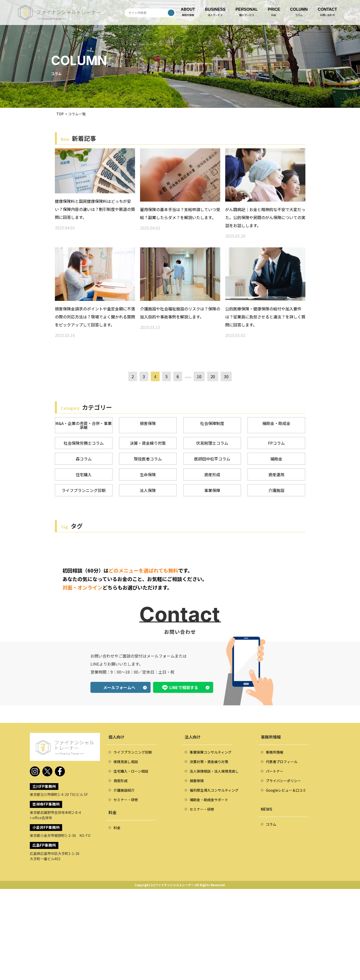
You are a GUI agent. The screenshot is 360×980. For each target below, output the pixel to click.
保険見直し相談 (126, 762)
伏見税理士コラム (212, 443)
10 (199, 376)
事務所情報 (275, 752)
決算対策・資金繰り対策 (209, 762)
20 (213, 376)
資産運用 (276, 474)
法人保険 (148, 490)
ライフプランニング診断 (84, 490)
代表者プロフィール (282, 762)
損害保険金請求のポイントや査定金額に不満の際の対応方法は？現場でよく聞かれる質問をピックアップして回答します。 (95, 317)
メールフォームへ (119, 687)
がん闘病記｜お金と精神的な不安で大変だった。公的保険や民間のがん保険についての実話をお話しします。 (265, 217)
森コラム (84, 459)
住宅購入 (84, 474)
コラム (271, 824)
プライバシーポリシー (283, 781)
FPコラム (276, 443)
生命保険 (148, 474)
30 (226, 376)
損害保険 (148, 423)
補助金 (276, 459)
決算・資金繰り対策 (148, 443)
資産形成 (212, 474)
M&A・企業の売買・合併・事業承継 (84, 425)
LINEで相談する (184, 687)
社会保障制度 (212, 423)
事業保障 (212, 490)
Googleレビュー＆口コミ (286, 790)
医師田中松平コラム (212, 459)
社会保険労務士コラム (84, 443)
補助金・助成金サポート (209, 800)
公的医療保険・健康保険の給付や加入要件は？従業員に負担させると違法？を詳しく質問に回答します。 (265, 317)
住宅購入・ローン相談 (131, 771)
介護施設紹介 (124, 790)
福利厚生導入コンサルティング (214, 790)
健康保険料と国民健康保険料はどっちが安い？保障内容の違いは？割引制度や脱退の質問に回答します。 (95, 209)
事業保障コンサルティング (211, 752)
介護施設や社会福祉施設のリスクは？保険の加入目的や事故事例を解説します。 (180, 313)
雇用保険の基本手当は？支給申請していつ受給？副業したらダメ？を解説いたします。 (180, 213)
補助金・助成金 (276, 423)
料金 (117, 828)
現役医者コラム (148, 459)
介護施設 (276, 490)
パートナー (275, 771)
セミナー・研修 (126, 800)
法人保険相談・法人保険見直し (214, 771)
